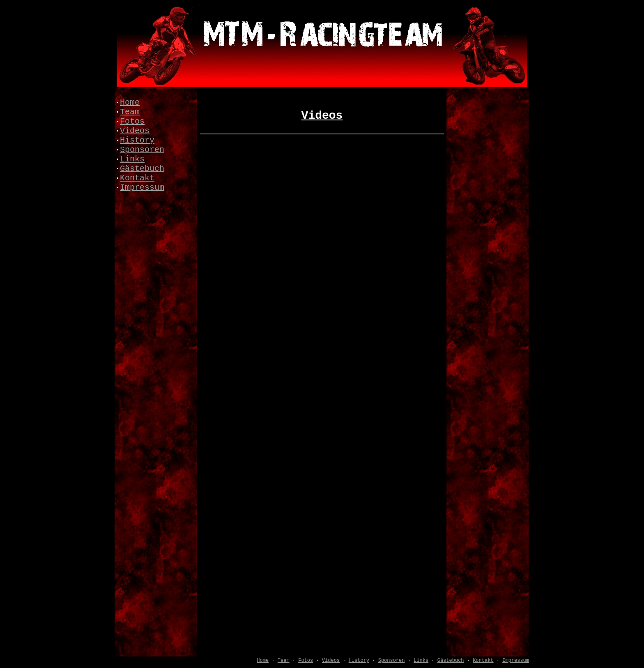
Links (132, 159)
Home (130, 103)
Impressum (142, 188)
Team (130, 112)
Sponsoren (142, 150)
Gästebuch (142, 169)
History (137, 140)
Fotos (132, 121)
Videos (135, 131)
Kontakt (137, 178)
